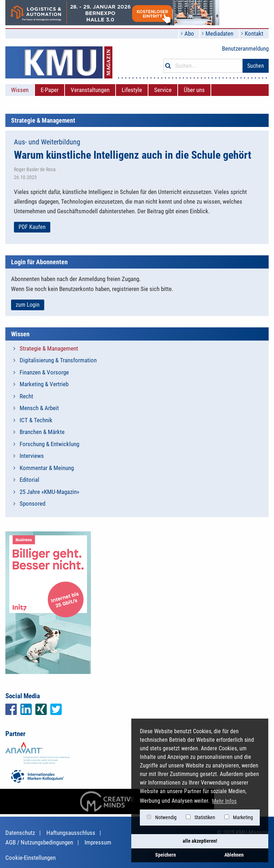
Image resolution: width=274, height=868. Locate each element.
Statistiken (201, 817)
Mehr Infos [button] (224, 801)
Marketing (239, 817)
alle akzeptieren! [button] (200, 841)
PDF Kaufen (32, 227)
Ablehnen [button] (234, 855)
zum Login (28, 305)
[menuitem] (20, 90)
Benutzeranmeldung (245, 48)
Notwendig (162, 817)
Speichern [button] (166, 855)
